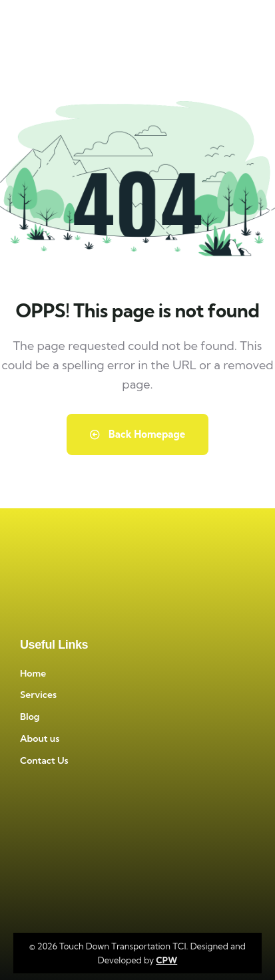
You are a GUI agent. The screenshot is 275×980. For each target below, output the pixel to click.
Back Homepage (138, 434)
